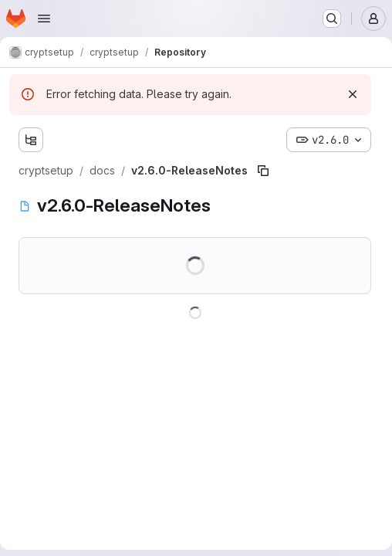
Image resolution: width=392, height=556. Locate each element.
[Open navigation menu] (44, 19)
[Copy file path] (263, 171)
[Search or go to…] (332, 19)
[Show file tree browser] (31, 140)
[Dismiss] (353, 94)
